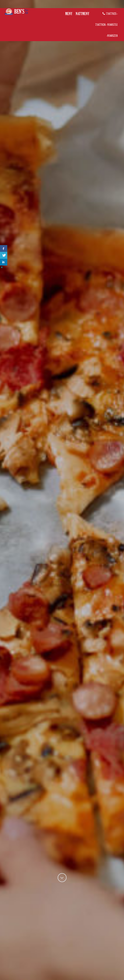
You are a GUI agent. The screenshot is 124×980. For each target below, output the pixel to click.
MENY (69, 14)
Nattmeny (83, 14)
